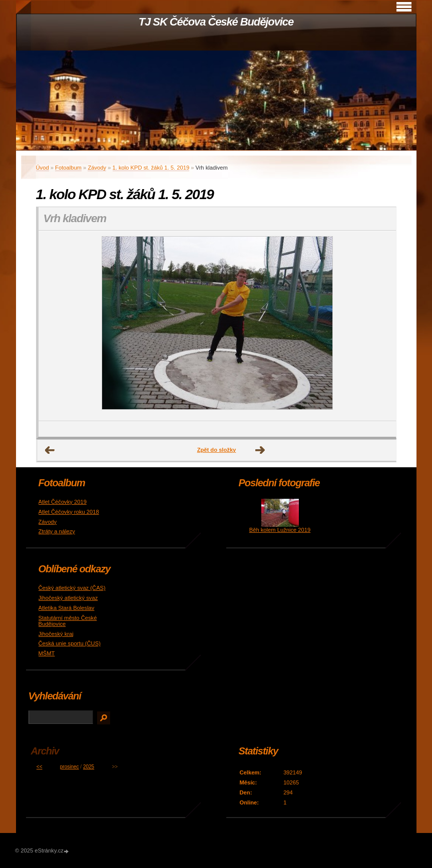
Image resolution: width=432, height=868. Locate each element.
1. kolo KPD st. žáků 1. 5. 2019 (151, 168)
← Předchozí (50, 450)
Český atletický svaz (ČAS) (72, 588)
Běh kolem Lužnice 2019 (280, 530)
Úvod (43, 168)
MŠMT (47, 653)
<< (40, 767)
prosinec (70, 767)
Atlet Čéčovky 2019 (63, 502)
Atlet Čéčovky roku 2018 (69, 512)
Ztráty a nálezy (57, 531)
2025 (89, 767)
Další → (260, 450)
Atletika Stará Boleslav (67, 608)
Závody (97, 168)
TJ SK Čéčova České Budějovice (216, 22)
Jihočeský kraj (56, 634)
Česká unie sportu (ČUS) (70, 643)
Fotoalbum (68, 168)
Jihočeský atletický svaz (68, 598)
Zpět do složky (217, 450)
